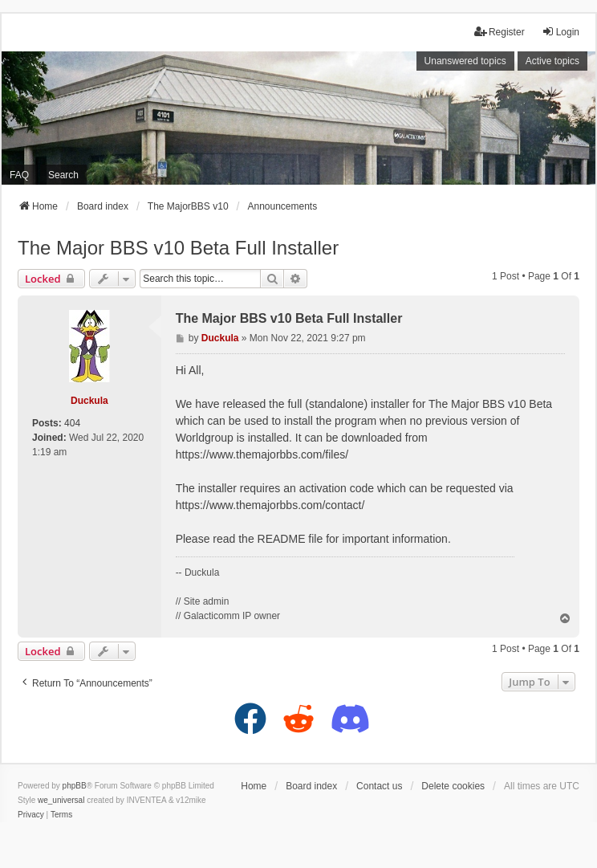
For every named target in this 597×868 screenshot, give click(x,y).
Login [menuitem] (560, 32)
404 (72, 423)
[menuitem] (31, 815)
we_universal (61, 800)
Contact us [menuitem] (379, 786)
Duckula (89, 401)
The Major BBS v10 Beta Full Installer (178, 248)
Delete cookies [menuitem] (453, 786)
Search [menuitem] (63, 175)
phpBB (75, 786)
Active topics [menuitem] (552, 61)
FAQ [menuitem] (19, 175)
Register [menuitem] (500, 32)
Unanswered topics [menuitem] (465, 61)
